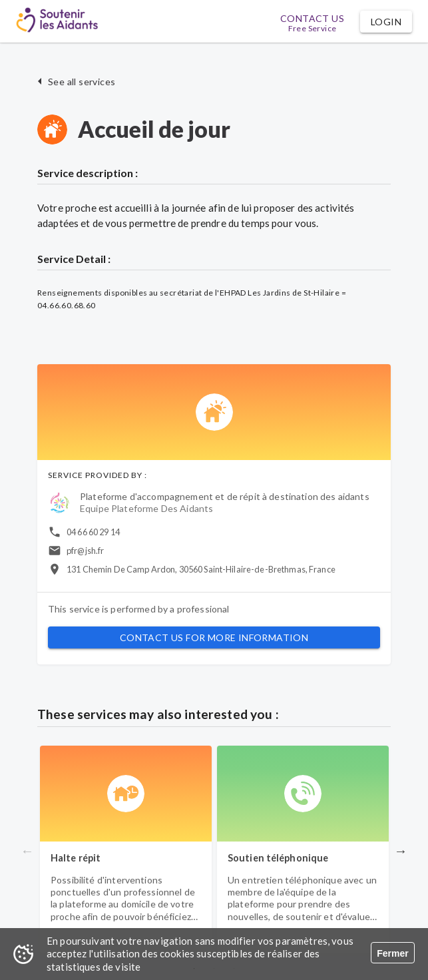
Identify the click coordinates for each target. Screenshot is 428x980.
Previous (27, 851)
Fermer (392, 953)
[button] (386, 22)
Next (401, 851)
